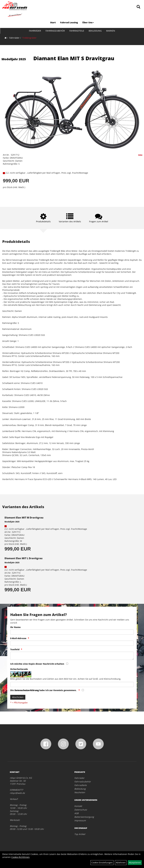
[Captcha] (72, 684)
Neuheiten (80, 792)
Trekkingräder (29, 38)
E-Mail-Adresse (18, 638)
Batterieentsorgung (84, 817)
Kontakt (78, 806)
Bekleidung (95, 31)
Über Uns (88, 22)
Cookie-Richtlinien (20, 857)
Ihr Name (15, 627)
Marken (111, 31)
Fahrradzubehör (55, 31)
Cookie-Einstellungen (102, 863)
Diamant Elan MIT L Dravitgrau (24, 558)
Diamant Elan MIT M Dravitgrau (24, 518)
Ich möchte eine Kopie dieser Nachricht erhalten (37, 664)
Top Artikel (80, 834)
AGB (76, 813)
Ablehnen (121, 863)
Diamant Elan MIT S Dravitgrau (74, 58)
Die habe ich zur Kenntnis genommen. (44, 690)
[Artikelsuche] (138, 7)
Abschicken (18, 697)
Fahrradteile (77, 31)
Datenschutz (81, 810)
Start (53, 22)
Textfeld (15, 649)
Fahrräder (35, 31)
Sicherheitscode (19, 669)
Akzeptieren (135, 863)
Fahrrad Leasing (69, 22)
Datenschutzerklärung (27, 690)
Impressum (80, 820)
